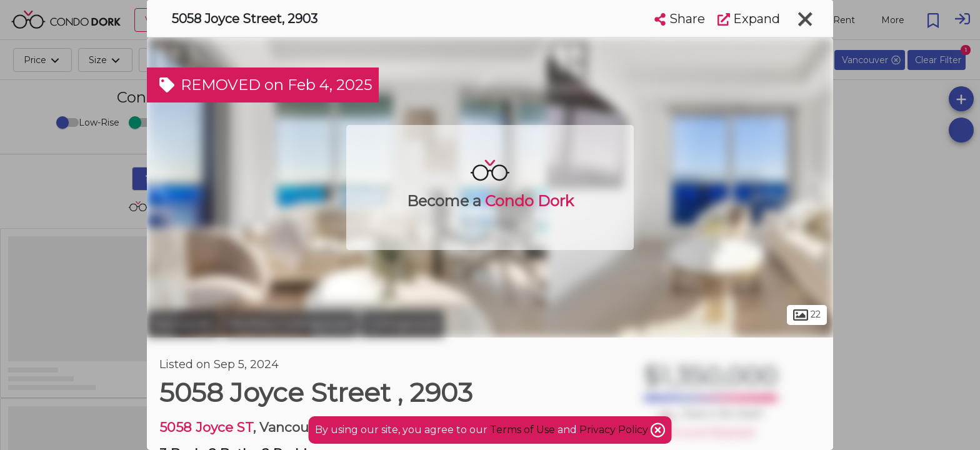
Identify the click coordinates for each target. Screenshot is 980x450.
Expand (749, 19)
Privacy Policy (615, 430)
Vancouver (183, 324)
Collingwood (402, 324)
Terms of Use (522, 430)
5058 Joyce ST (206, 427)
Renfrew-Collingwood (290, 324)
